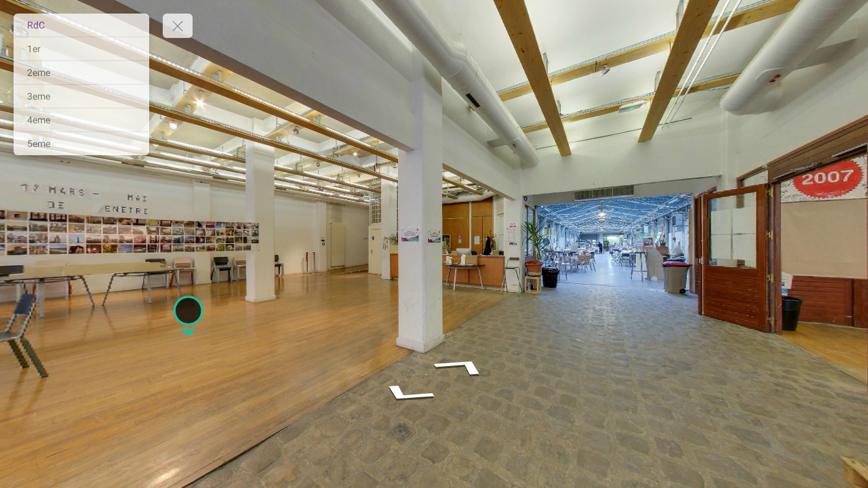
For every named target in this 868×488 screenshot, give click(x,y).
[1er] (81, 49)
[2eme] (81, 73)
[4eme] (81, 120)
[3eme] (81, 96)
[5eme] (81, 144)
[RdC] (81, 25)
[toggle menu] (178, 26)
